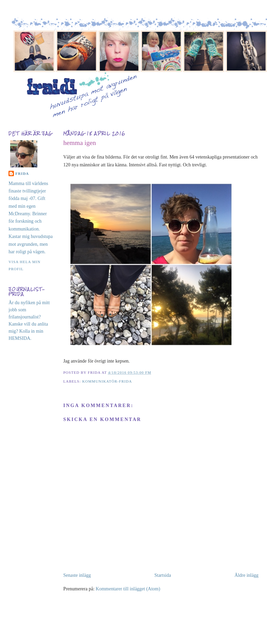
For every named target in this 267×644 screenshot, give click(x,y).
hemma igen (79, 143)
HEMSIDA (19, 338)
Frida (22, 173)
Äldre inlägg (246, 575)
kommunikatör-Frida (107, 381)
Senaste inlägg (77, 575)
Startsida (163, 575)
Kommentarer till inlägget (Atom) (128, 589)
